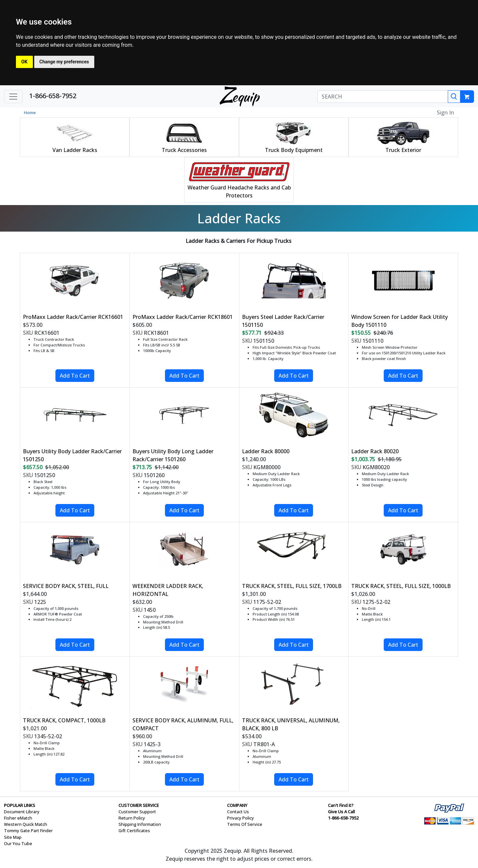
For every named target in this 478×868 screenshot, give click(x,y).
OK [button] (24, 62)
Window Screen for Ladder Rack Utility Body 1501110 (399, 321)
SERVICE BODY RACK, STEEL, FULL (66, 586)
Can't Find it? (341, 805)
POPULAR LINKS (20, 805)
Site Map (13, 837)
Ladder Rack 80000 (266, 451)
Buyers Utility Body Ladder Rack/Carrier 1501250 (72, 455)
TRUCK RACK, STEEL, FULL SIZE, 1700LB (292, 586)
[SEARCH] (383, 97)
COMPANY (237, 805)
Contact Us (238, 812)
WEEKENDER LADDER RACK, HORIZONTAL (168, 590)
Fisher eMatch (18, 818)
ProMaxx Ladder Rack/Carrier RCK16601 (73, 317)
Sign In (445, 112)
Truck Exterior (403, 150)
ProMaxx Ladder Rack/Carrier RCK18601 (183, 317)
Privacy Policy (240, 818)
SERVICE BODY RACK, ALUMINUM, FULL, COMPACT (183, 724)
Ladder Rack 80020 (375, 451)
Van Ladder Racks (75, 150)
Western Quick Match (26, 824)
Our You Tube (18, 843)
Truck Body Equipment (294, 150)
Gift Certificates (134, 831)
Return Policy (132, 818)
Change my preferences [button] (64, 62)
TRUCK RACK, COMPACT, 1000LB (64, 720)
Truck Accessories (184, 150)
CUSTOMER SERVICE (139, 805)
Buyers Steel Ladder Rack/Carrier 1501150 (283, 321)
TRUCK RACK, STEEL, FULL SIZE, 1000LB (401, 586)
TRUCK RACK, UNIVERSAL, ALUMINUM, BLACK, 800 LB (291, 724)
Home (30, 112)
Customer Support (137, 812)
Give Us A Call (341, 812)
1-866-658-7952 (53, 96)
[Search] (454, 97)
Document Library (22, 812)
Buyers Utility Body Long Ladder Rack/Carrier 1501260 (173, 455)
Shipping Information (140, 824)
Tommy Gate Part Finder (28, 831)
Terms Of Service (245, 824)
